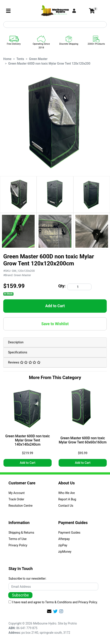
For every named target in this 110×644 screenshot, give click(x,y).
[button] (79, 11)
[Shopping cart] (91, 11)
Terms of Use (18, 539)
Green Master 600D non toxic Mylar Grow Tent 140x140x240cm (28, 440)
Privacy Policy (18, 545)
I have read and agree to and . (53, 602)
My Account (17, 493)
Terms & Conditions (58, 602)
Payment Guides (69, 533)
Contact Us (66, 506)
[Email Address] (53, 587)
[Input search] (55, 25)
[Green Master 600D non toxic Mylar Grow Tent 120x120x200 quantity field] (79, 287)
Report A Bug (67, 499)
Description (16, 342)
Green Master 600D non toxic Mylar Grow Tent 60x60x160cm (83, 440)
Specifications (18, 352)
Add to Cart (55, 306)
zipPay (63, 545)
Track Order (16, 499)
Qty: (62, 286)
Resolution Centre (20, 506)
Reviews (24, 362)
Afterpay (64, 539)
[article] (28, 427)
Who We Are (67, 493)
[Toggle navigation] (8, 11)
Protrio (72, 623)
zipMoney (65, 552)
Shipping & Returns (21, 533)
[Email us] (49, 611)
